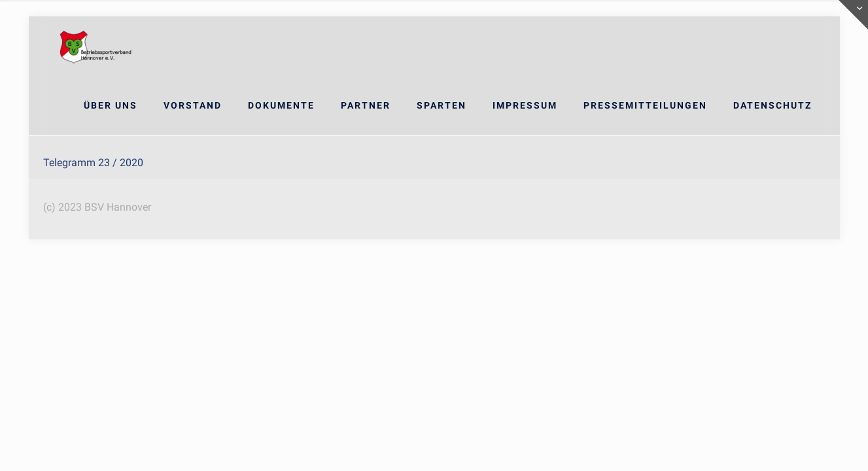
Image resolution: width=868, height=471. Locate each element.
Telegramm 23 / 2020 (93, 163)
